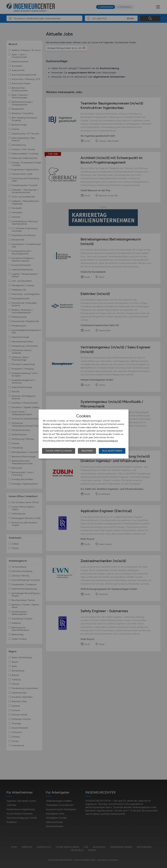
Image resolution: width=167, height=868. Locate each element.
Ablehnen (87, 451)
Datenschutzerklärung (107, 441)
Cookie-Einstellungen (59, 451)
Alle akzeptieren (112, 451)
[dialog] (84, 434)
